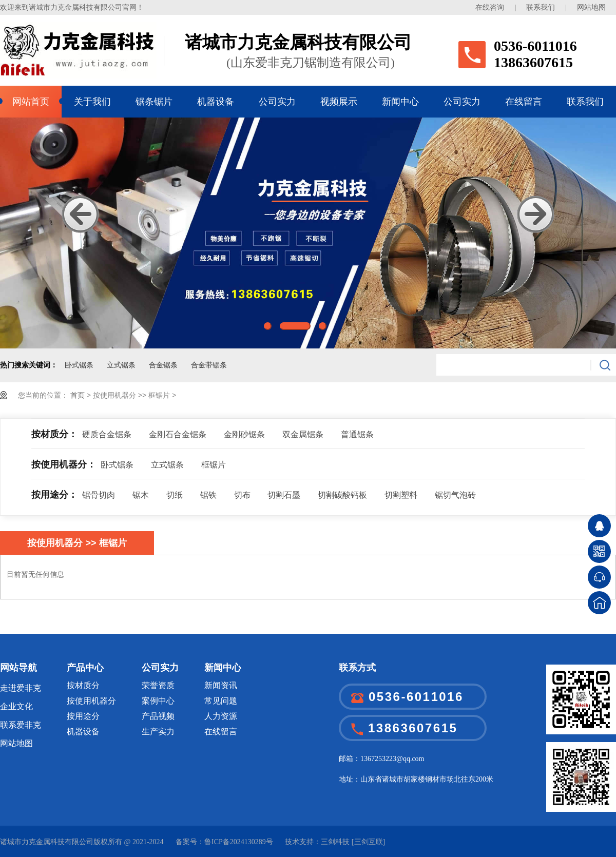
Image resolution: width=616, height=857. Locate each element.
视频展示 (339, 102)
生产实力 (158, 732)
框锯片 (214, 465)
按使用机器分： (64, 464)
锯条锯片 (154, 102)
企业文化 (16, 706)
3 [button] (323, 326)
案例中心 (158, 701)
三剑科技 (335, 842)
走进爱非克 (21, 688)
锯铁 (208, 495)
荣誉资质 (158, 685)
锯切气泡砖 (455, 495)
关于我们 (92, 102)
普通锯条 (357, 434)
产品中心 (85, 668)
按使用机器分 (91, 701)
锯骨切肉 (99, 495)
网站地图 (591, 7)
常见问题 (221, 701)
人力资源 (221, 716)
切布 (242, 495)
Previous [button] (80, 214)
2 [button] (295, 326)
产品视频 (158, 716)
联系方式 (357, 668)
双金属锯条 (303, 434)
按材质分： (54, 434)
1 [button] (268, 326)
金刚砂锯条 (244, 434)
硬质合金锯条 (107, 434)
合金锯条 (163, 365)
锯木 (141, 495)
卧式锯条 (79, 365)
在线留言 (524, 102)
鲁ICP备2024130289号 (239, 842)
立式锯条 (121, 365)
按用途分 (83, 716)
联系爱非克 (21, 725)
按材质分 (83, 685)
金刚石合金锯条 (178, 434)
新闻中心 (400, 102)
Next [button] (536, 214)
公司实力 (277, 102)
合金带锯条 (209, 365)
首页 (79, 395)
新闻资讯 (221, 685)
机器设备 (216, 102)
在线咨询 (490, 7)
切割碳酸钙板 (342, 495)
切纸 (175, 495)
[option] (308, 233)
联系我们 (541, 7)
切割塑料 (401, 495)
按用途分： (54, 495)
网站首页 (31, 102)
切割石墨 (284, 495)
